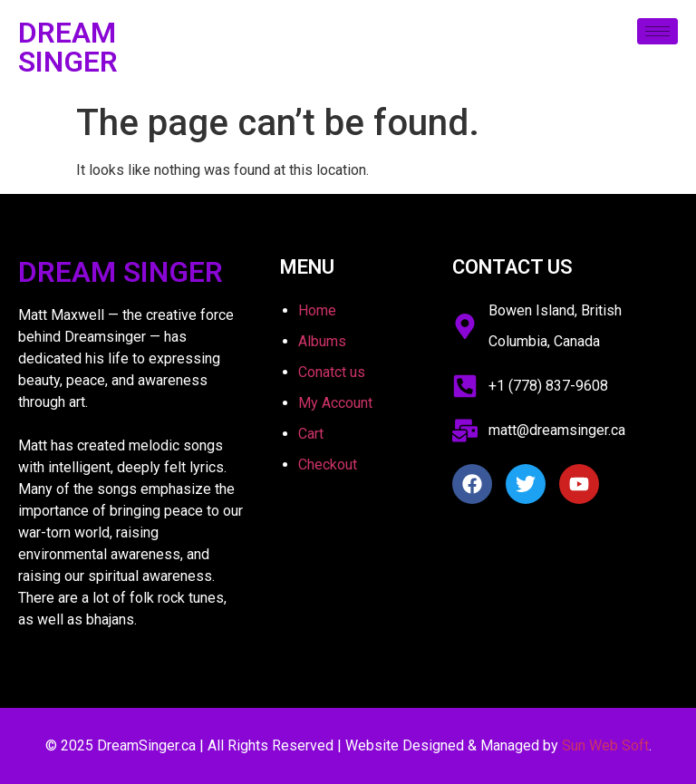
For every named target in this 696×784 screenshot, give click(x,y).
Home (317, 310)
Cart (311, 434)
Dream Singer (68, 47)
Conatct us (332, 372)
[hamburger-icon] (657, 31)
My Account (335, 403)
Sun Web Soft (605, 745)
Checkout (328, 465)
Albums (322, 341)
